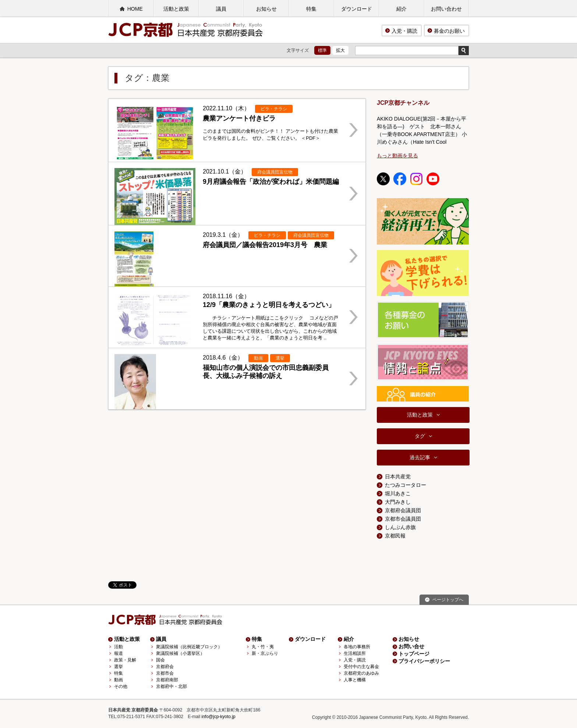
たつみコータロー (406, 485)
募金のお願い (449, 31)
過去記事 (420, 457)
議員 (221, 9)
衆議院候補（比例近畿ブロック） (189, 647)
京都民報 (395, 536)
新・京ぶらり (265, 653)
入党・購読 (404, 31)
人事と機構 (355, 680)
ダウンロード (357, 9)
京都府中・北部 (171, 686)
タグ (420, 436)
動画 (118, 680)
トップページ (414, 654)
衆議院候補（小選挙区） (180, 653)
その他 (121, 686)
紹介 (401, 9)
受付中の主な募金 (361, 667)
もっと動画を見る (397, 156)
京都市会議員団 (403, 519)
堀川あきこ (398, 493)
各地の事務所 (357, 647)
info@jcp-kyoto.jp (219, 717)
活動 (118, 647)
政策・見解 (125, 660)
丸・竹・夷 (263, 647)
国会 (160, 660)
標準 (322, 50)
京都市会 (165, 673)
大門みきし (398, 502)
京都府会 (165, 667)
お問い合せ (411, 646)
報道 (118, 653)
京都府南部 (167, 680)
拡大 (340, 50)
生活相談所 (355, 653)
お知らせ (266, 9)
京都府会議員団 (403, 510)
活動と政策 (176, 9)
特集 (311, 9)
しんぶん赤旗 (400, 527)
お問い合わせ (446, 9)
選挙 (118, 667)
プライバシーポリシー (424, 661)
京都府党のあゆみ (361, 673)
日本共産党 (398, 477)
